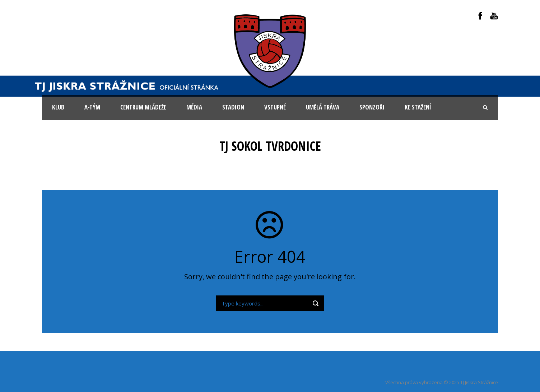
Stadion (233, 107)
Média (194, 107)
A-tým (92, 107)
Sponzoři (372, 107)
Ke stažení (418, 107)
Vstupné (275, 107)
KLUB (58, 107)
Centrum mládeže (143, 107)
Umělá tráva (323, 107)
